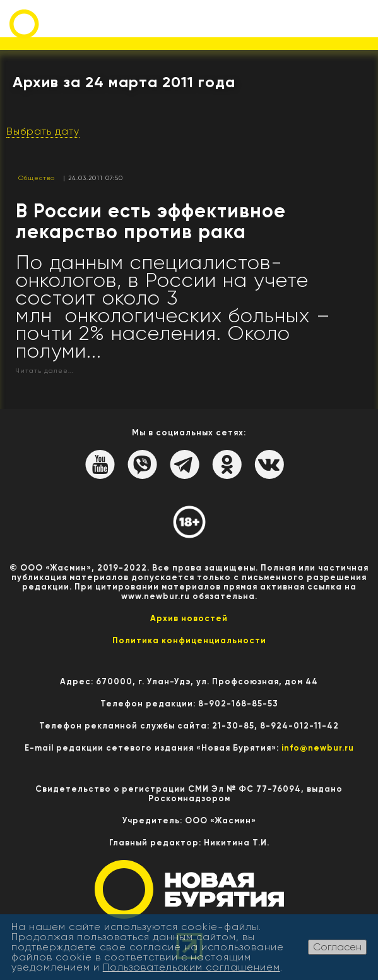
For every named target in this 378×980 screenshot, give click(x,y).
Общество (37, 178)
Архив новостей (189, 618)
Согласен (337, 947)
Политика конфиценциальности (189, 640)
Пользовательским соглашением (192, 967)
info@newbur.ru (318, 748)
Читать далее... (45, 371)
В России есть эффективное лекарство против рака (151, 221)
